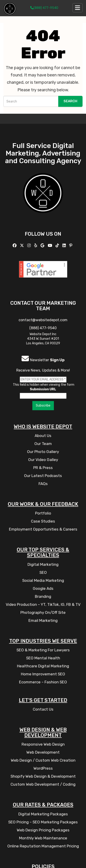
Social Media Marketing (43, 580)
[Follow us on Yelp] (36, 245)
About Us (43, 436)
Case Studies (43, 521)
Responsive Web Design (43, 744)
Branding (43, 596)
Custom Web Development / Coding (43, 784)
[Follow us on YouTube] (50, 245)
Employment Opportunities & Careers (43, 529)
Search (70, 101)
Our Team (43, 444)
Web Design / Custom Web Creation (43, 760)
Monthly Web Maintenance (43, 838)
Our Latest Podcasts (43, 476)
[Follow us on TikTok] (58, 245)
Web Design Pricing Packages (43, 830)
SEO (43, 572)
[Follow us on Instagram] (30, 245)
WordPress (43, 768)
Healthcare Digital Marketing (43, 666)
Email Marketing (43, 620)
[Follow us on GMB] (43, 245)
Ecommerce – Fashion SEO (43, 682)
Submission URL (43, 389)
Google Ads (43, 588)
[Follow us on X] (22, 245)
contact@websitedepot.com (43, 320)
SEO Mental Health (43, 658)
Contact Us (43, 709)
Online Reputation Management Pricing (43, 846)
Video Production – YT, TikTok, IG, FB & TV (43, 604)
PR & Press (43, 468)
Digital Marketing (43, 564)
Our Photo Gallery (43, 452)
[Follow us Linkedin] (65, 245)
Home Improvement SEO (43, 674)
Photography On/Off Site (43, 612)
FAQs (43, 484)
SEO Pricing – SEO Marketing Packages (43, 822)
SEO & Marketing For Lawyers (43, 650)
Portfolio (43, 513)
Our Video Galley (43, 460)
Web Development (43, 752)
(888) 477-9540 (44, 8)
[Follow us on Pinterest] (71, 245)
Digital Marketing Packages (43, 814)
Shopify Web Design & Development (43, 776)
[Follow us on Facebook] (15, 245)
